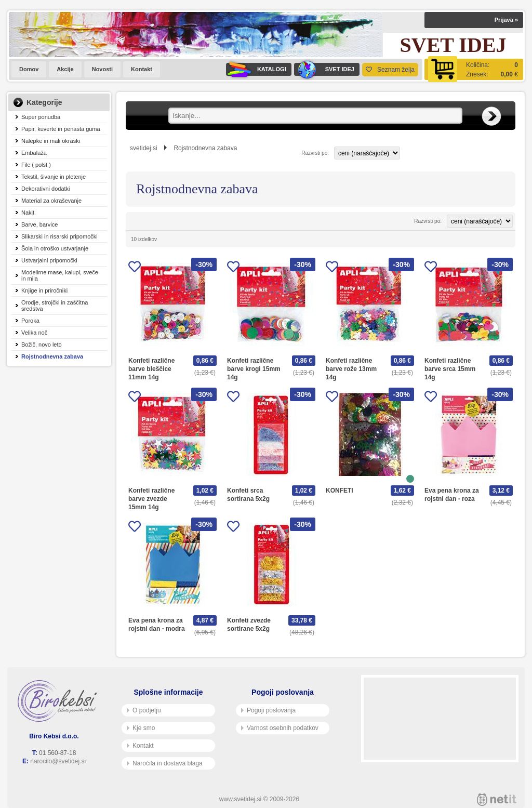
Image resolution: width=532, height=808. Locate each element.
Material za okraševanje (51, 201)
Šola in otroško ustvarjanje (55, 248)
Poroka (30, 321)
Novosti (102, 69)
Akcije (65, 69)
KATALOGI (256, 69)
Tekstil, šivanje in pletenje (54, 177)
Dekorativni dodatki (46, 189)
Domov (29, 69)
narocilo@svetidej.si (58, 761)
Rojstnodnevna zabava (52, 356)
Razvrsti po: (315, 153)
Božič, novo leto (42, 345)
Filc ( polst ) (36, 165)
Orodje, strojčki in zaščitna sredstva (55, 306)
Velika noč (34, 333)
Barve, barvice (39, 224)
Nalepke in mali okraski (51, 141)
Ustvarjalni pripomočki (49, 260)
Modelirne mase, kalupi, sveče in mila (60, 275)
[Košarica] (474, 69)
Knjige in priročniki (44, 290)
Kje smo (141, 728)
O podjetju (144, 710)
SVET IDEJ (324, 69)
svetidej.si (144, 148)
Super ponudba (41, 117)
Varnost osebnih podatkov (280, 728)
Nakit (28, 213)
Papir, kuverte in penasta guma (61, 129)
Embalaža (34, 153)
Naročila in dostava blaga (165, 763)
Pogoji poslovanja (268, 710)
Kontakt (142, 69)
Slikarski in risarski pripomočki (59, 236)
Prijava (506, 20)
